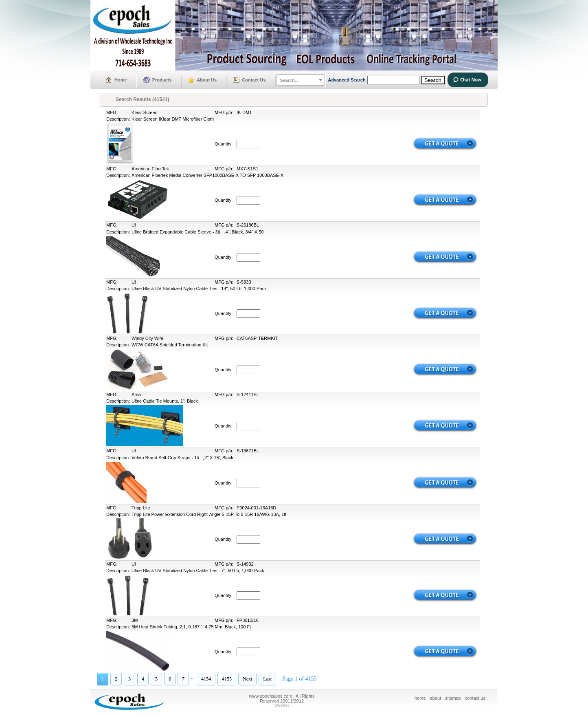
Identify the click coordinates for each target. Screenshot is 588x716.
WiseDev (282, 705)
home (420, 698)
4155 (227, 679)
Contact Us (254, 80)
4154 (206, 679)
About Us (207, 80)
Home (121, 80)
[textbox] (301, 80)
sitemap (453, 698)
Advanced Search (347, 80)
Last (267, 679)
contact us (475, 698)
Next (247, 679)
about (436, 698)
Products (162, 80)
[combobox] (301, 80)
